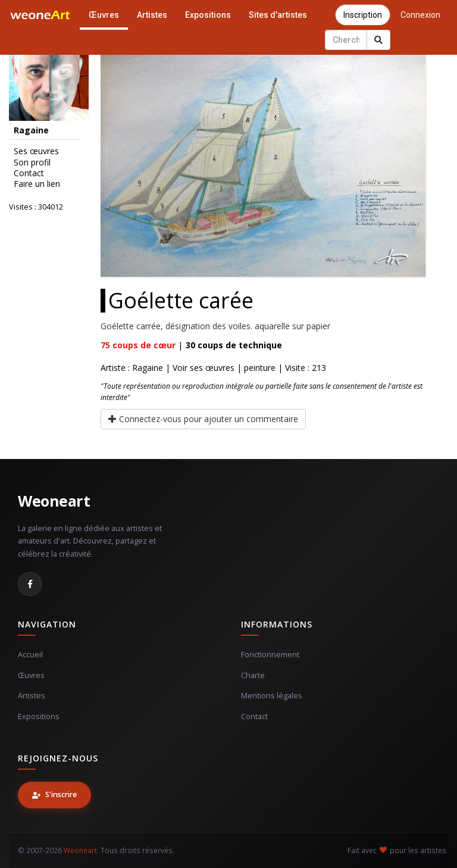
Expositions (208, 15)
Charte (253, 675)
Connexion (420, 15)
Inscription (363, 15)
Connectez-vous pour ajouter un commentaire (203, 419)
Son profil (32, 163)
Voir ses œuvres (204, 368)
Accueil (30, 655)
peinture (260, 368)
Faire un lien (37, 184)
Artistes (152, 15)
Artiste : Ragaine (132, 368)
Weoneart (54, 501)
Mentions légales (272, 696)
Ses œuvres (36, 151)
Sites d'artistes (278, 15)
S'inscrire (54, 794)
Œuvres (104, 15)
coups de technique (234, 345)
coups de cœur (138, 345)
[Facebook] (30, 584)
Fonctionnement (270, 655)
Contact (29, 173)
